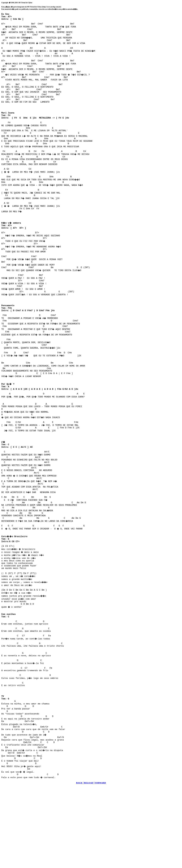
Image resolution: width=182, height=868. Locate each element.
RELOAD (89, 864)
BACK (79, 864)
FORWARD (100, 864)
